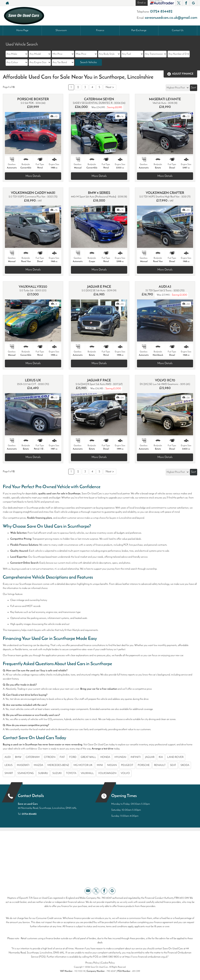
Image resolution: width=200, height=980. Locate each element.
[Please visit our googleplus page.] (193, 3)
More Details (33, 176)
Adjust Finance (183, 74)
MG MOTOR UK (83, 765)
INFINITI (136, 757)
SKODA (185, 765)
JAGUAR (150, 757)
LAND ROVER (175, 757)
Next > (110, 87)
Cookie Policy (108, 963)
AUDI (8, 757)
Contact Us (178, 30)
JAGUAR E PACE (99, 287)
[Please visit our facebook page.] (186, 3)
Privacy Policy (92, 963)
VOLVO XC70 (165, 381)
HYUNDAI (120, 757)
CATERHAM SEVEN (99, 99)
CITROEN (50, 757)
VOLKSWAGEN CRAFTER (165, 193)
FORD (73, 757)
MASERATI (23, 765)
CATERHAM (33, 757)
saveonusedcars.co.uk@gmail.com (171, 18)
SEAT (173, 765)
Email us (142, 3)
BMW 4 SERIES (99, 193)
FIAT (62, 757)
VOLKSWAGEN (107, 773)
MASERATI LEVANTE (165, 99)
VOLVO (125, 773)
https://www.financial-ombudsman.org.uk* (147, 957)
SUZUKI (57, 773)
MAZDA (38, 765)
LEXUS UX (33, 381)
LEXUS (9, 765)
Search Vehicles (88, 62)
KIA (161, 757)
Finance (100, 30)
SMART (9, 773)
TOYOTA (71, 773)
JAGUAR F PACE (99, 381)
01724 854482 (161, 12)
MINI (100, 765)
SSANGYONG (26, 773)
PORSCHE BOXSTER (33, 99)
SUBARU (43, 773)
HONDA (105, 757)
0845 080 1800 (111, 957)
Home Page (22, 30)
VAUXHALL (87, 773)
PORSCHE (144, 765)
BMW (18, 757)
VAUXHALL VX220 (33, 287)
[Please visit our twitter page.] (179, 3)
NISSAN (112, 765)
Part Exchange (139, 30)
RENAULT (160, 765)
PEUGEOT (127, 765)
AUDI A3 (165, 287)
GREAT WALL (88, 757)
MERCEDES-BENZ (58, 765)
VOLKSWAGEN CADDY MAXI (33, 193)
